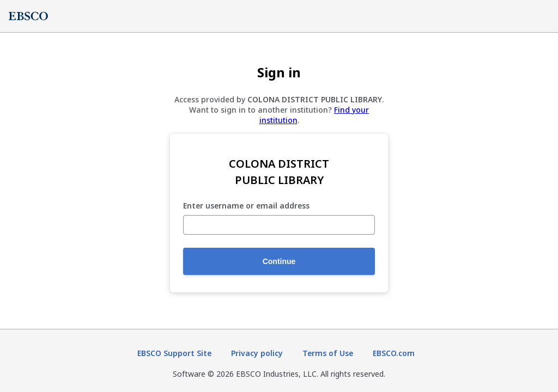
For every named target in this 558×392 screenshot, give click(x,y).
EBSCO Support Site (174, 353)
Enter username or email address (246, 206)
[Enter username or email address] (279, 225)
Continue (279, 261)
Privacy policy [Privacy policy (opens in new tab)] (257, 353)
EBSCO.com (394, 353)
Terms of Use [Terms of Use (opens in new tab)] (328, 353)
